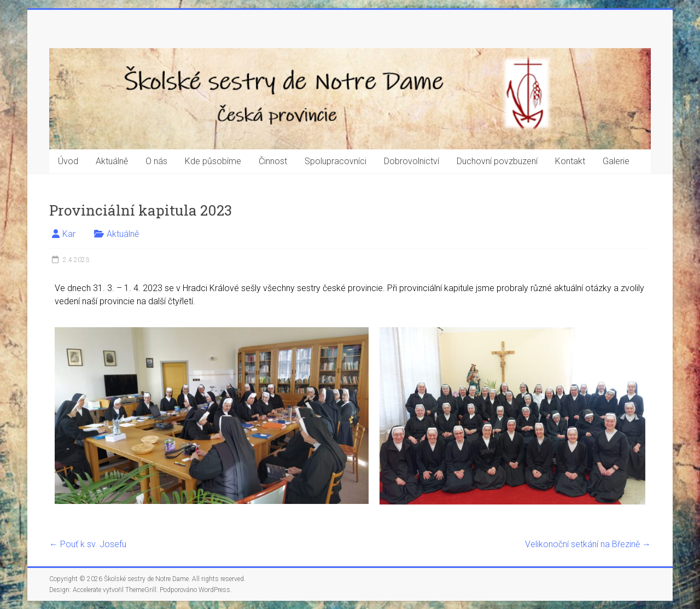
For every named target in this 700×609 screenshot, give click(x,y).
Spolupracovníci (336, 161)
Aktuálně (112, 161)
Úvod (68, 161)
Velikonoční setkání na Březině (588, 544)
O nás (156, 161)
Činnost (273, 161)
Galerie (616, 161)
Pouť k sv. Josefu (88, 544)
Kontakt (570, 161)
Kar (69, 234)
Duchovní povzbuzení (497, 161)
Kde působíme (213, 161)
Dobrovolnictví (412, 161)
